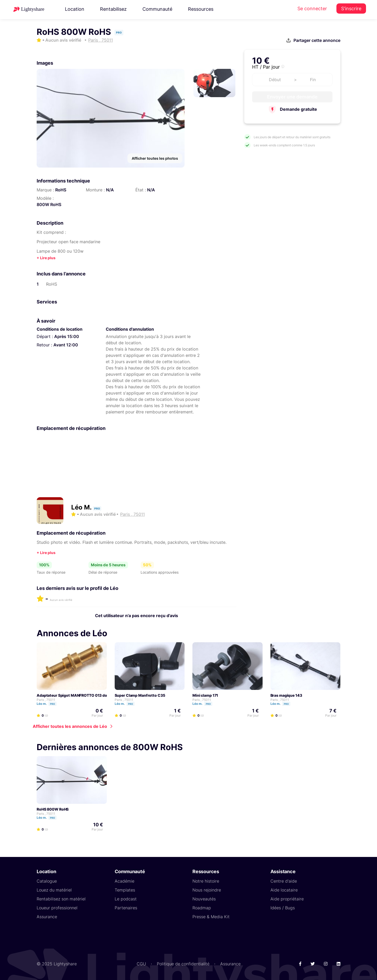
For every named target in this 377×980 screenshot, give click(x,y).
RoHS (61, 190)
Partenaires (126, 908)
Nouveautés (204, 899)
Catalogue (47, 881)
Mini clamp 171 (205, 695)
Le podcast (126, 899)
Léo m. (49, 704)
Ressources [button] (201, 9)
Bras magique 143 (286, 695)
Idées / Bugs (283, 908)
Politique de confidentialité (183, 964)
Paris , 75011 (46, 700)
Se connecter (312, 9)
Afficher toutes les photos (155, 158)
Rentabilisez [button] (113, 9)
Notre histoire (206, 881)
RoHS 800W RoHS (53, 809)
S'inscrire (351, 9)
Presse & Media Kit (211, 917)
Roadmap (202, 908)
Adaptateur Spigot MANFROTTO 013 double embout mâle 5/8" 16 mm (98, 695)
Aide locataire (284, 890)
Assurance (47, 917)
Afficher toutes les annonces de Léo (70, 726)
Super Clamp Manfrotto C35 (140, 695)
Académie (124, 881)
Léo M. (82, 507)
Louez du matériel (54, 890)
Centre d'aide (284, 881)
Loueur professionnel (57, 908)
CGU (141, 964)
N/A (110, 190)
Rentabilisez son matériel (61, 899)
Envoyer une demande (292, 97)
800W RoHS (49, 204)
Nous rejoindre (207, 890)
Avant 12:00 (66, 345)
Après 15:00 (67, 336)
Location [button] (75, 9)
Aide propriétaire (287, 899)
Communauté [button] (157, 9)
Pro (52, 704)
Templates (125, 890)
